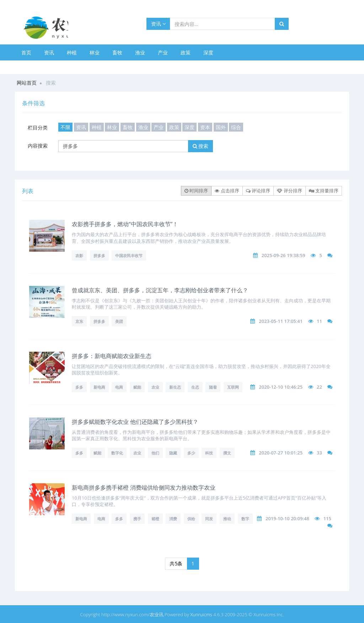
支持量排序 (324, 191)
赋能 (137, 387)
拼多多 (99, 255)
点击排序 (227, 191)
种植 (72, 52)
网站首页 (27, 83)
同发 (209, 519)
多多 (79, 387)
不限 (65, 127)
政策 (186, 52)
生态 (195, 387)
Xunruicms (201, 614)
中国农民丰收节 (129, 255)
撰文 (227, 453)
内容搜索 (38, 146)
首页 (26, 52)
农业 (155, 387)
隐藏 (173, 453)
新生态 (175, 387)
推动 (227, 519)
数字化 (117, 453)
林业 (95, 52)
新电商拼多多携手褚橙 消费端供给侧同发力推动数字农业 (144, 488)
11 (319, 321)
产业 (163, 52)
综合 (236, 127)
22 (319, 387)
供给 (191, 519)
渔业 (140, 52)
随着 (213, 387)
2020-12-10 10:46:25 (281, 387)
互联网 (233, 387)
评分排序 (289, 191)
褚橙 (155, 519)
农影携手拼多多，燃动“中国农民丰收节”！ (125, 224)
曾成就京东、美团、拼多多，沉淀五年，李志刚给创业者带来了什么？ (160, 290)
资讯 (158, 24)
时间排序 (196, 191)
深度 (208, 52)
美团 (119, 321)
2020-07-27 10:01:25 (281, 453)
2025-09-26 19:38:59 (283, 255)
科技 (209, 453)
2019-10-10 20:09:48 (287, 518)
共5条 (176, 563)
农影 (79, 255)
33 (319, 453)
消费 (173, 519)
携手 (137, 519)
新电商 (99, 387)
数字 (245, 519)
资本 (205, 127)
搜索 (201, 146)
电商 (119, 387)
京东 (79, 321)
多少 (191, 453)
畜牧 (117, 52)
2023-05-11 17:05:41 (281, 321)
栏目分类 (38, 127)
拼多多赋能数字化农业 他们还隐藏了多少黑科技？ (135, 422)
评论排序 (258, 191)
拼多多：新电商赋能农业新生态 (112, 356)
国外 (221, 127)
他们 (155, 453)
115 (327, 518)
